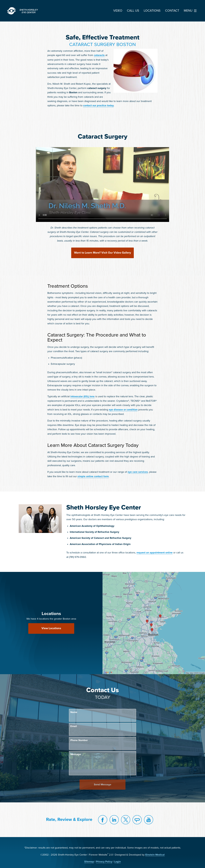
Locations (152, 11)
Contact (172, 11)
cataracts (99, 55)
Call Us (133, 11)
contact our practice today (98, 106)
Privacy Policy (104, 862)
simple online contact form (93, 476)
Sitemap (89, 862)
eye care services (138, 472)
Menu (191, 11)
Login (118, 862)
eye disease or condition (123, 410)
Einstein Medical (155, 855)
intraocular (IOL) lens (82, 396)
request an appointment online (155, 553)
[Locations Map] (154, 623)
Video (118, 11)
